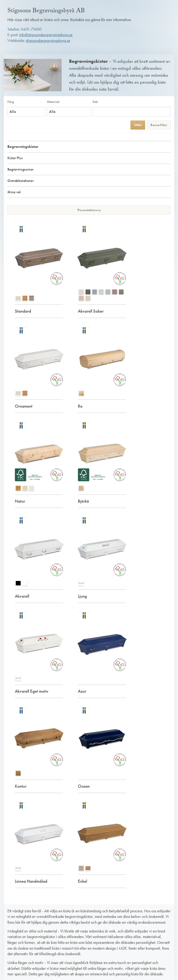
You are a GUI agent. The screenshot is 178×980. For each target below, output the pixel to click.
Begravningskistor (23, 147)
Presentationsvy (89, 210)
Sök (95, 102)
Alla (13, 112)
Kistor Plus (15, 158)
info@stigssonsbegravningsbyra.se (46, 35)
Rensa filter (159, 125)
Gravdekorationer (21, 181)
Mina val (14, 192)
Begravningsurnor (20, 169)
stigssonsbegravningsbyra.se (48, 41)
